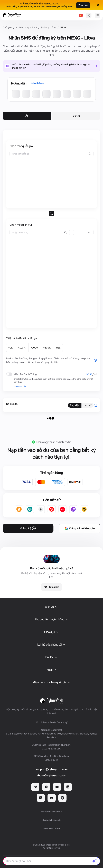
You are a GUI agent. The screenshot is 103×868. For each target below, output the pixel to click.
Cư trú (76, 116)
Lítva (53, 27)
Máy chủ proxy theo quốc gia (51, 683)
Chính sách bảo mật (52, 820)
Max (58, 348)
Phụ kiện (75, 405)
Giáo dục (52, 632)
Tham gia (83, 5)
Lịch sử (87, 405)
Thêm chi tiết (20, 386)
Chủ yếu (7, 27)
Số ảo (44, 27)
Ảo (27, 116)
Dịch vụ (52, 607)
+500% (47, 348)
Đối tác (52, 657)
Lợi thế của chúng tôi (52, 645)
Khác (52, 670)
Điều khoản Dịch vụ (52, 829)
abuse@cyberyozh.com (52, 775)
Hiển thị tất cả (37, 83)
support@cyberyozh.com (51, 769)
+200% (35, 348)
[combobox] (83, 232)
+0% (11, 348)
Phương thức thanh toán (54, 442)
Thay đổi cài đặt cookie (51, 812)
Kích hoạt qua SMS (26, 27)
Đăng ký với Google (80, 528)
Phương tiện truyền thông (52, 619)
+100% (22, 348)
